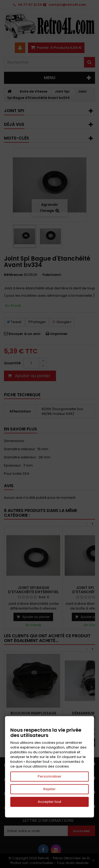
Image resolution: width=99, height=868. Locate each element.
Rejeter (49, 789)
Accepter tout (49, 802)
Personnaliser (50, 776)
